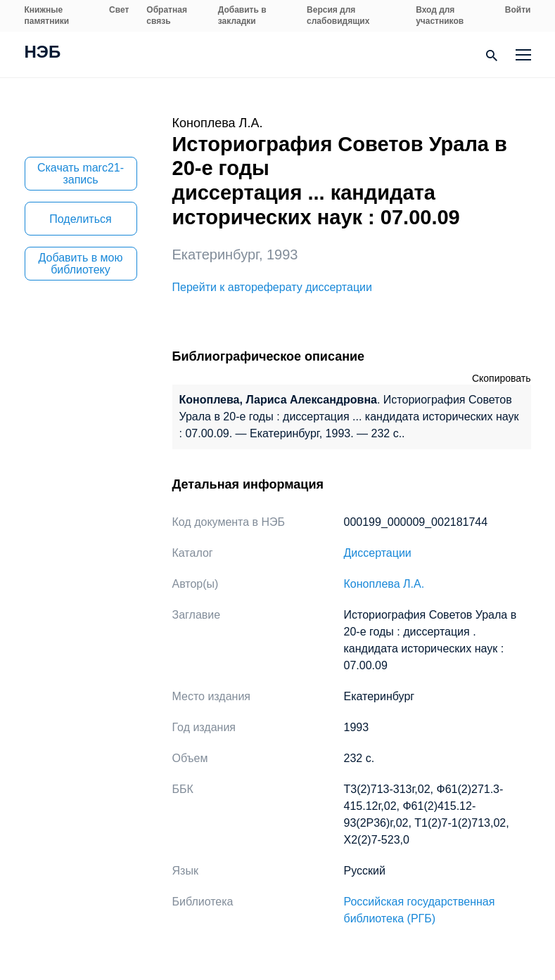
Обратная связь (167, 15)
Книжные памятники (47, 15)
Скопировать (502, 378)
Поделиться (80, 219)
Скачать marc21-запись (81, 174)
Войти (518, 10)
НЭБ (43, 53)
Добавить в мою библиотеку (81, 264)
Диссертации (378, 553)
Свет (119, 10)
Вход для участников (440, 15)
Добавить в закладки (242, 15)
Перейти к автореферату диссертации (272, 287)
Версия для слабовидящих (338, 15)
